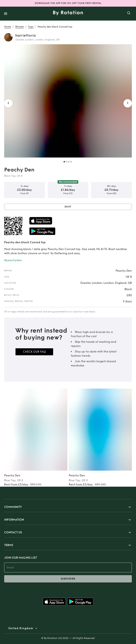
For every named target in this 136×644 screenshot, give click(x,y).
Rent (68, 207)
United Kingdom (21, 628)
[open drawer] (6, 14)
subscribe (68, 579)
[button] (68, 507)
